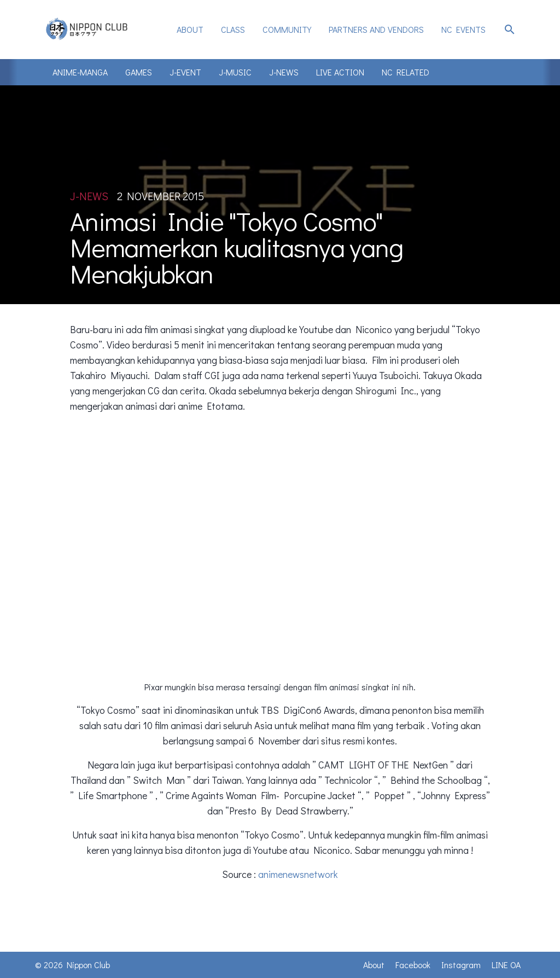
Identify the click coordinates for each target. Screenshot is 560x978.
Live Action (340, 72)
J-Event (185, 72)
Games (139, 72)
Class (233, 29)
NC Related (406, 72)
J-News (284, 72)
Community (287, 29)
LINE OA (506, 965)
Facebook (413, 965)
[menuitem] (190, 30)
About (190, 29)
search (510, 30)
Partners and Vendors (376, 29)
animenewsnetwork (298, 874)
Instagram (461, 965)
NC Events (463, 29)
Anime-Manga (80, 72)
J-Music (235, 72)
